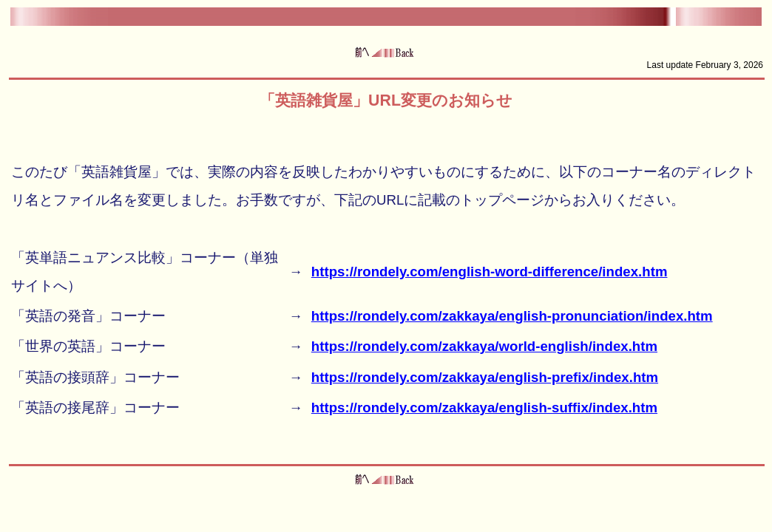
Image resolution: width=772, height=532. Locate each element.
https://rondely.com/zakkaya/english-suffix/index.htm (484, 407)
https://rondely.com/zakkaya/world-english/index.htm (484, 346)
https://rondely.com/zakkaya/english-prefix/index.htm (485, 377)
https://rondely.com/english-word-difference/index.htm (490, 272)
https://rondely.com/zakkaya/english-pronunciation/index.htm (512, 316)
